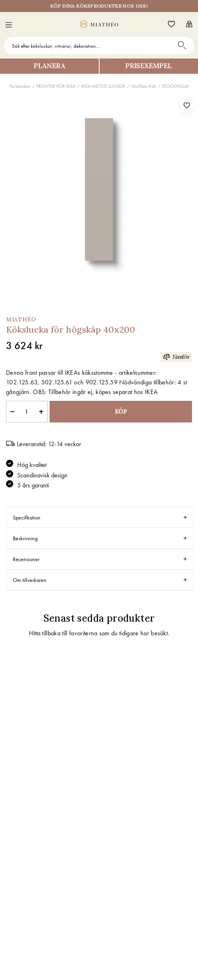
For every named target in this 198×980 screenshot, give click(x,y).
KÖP (121, 411)
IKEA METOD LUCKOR (103, 86)
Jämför (176, 357)
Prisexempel (149, 66)
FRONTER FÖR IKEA (56, 86)
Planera (49, 66)
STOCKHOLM (175, 86)
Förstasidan (20, 86)
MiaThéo (21, 319)
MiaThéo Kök (144, 86)
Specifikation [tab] (27, 517)
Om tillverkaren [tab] (30, 580)
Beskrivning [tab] (25, 538)
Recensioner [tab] (26, 559)
